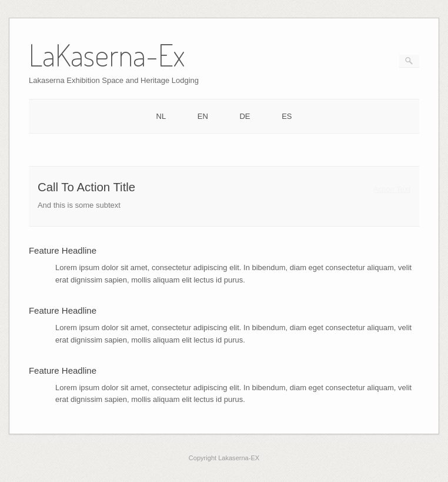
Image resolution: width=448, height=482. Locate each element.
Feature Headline (63, 250)
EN (203, 116)
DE (245, 116)
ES (287, 116)
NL (161, 116)
